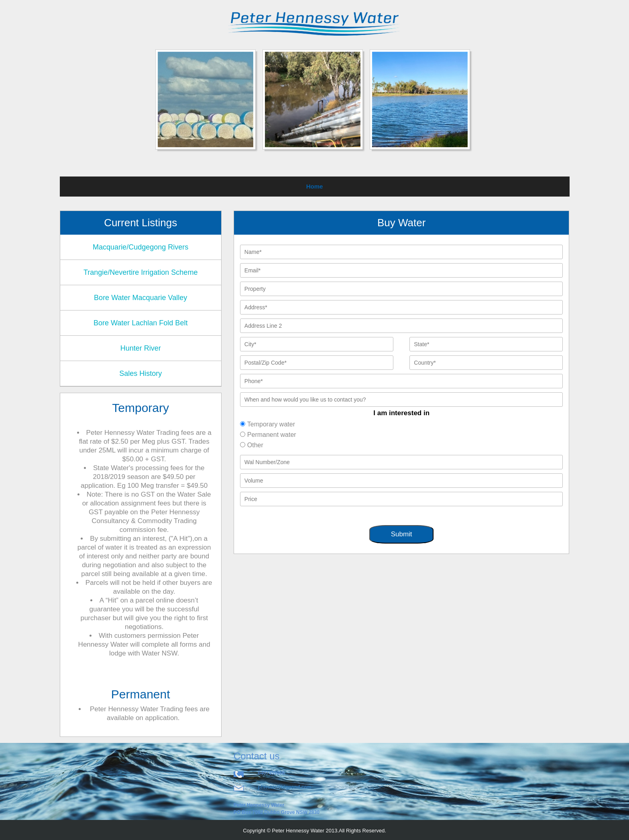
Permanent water (272, 435)
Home (315, 186)
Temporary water (271, 424)
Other (255, 445)
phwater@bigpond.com (284, 787)
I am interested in (401, 413)
